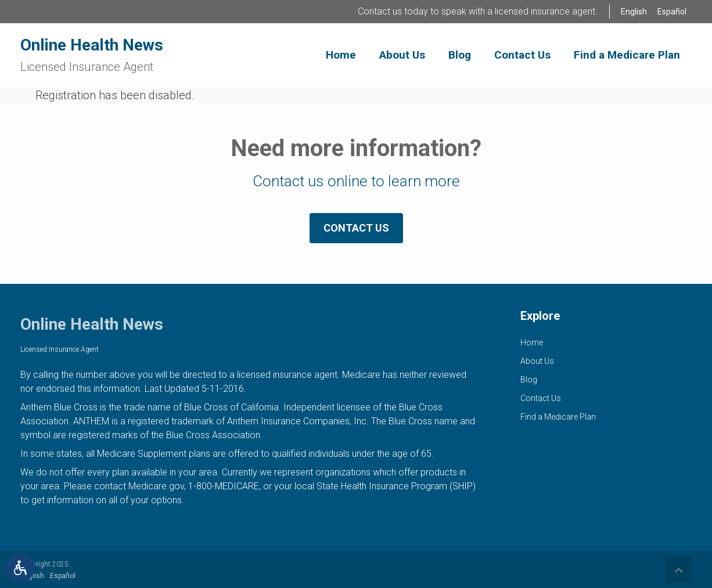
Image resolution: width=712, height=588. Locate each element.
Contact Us (356, 228)
